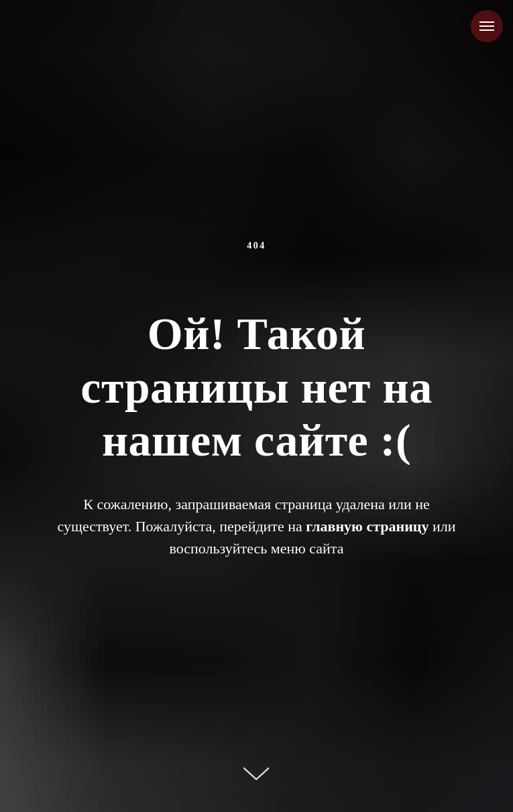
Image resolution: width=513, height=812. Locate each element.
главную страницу (367, 526)
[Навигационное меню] (487, 26)
